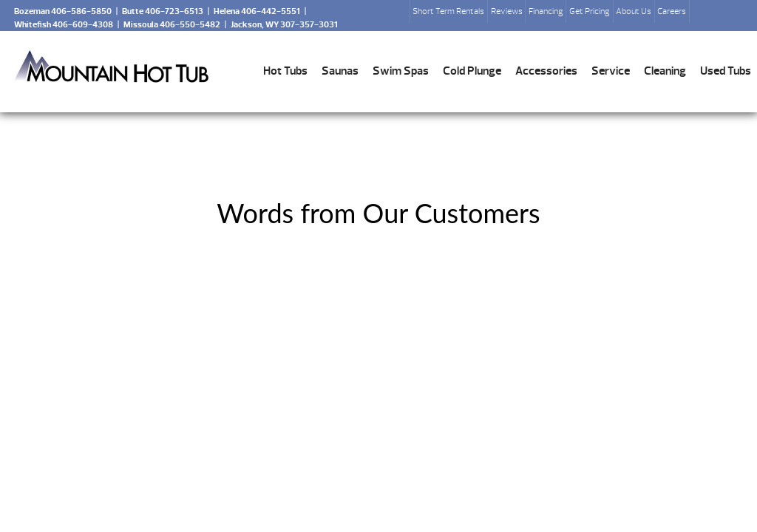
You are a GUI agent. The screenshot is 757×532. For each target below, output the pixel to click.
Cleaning (665, 71)
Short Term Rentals (448, 11)
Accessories (546, 71)
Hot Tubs (285, 71)
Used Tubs (726, 71)
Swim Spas (401, 71)
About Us (634, 11)
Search (707, 16)
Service (611, 71)
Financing (546, 11)
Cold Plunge (472, 71)
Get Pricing (590, 11)
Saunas (340, 71)
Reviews (507, 11)
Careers (672, 11)
